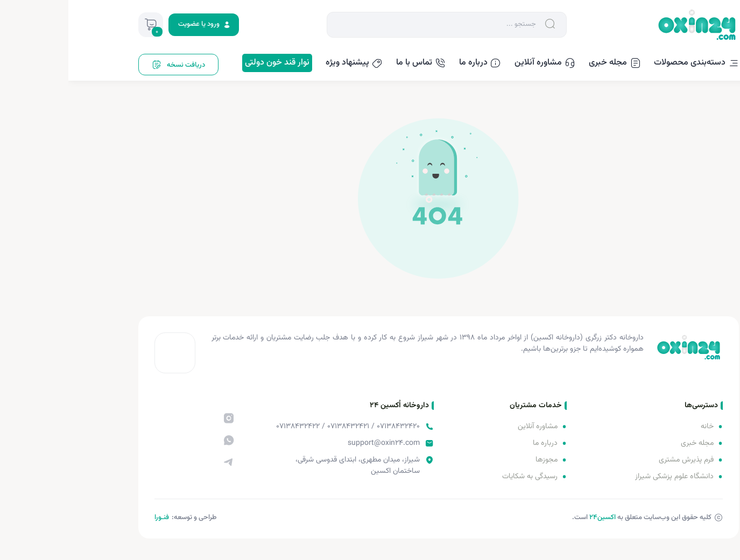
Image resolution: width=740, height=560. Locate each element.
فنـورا (93, 518)
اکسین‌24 (534, 518)
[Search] (366, 24)
